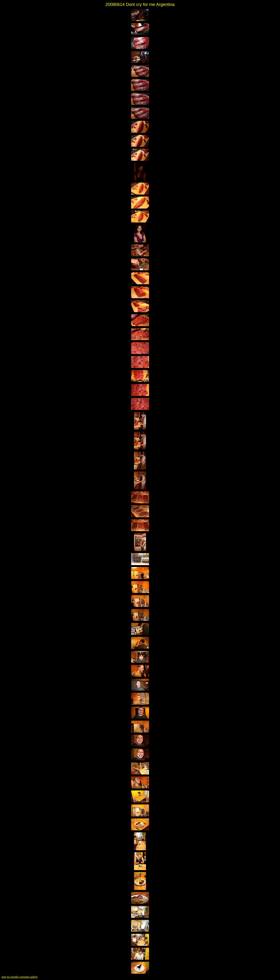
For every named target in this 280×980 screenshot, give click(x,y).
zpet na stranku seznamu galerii (20, 977)
